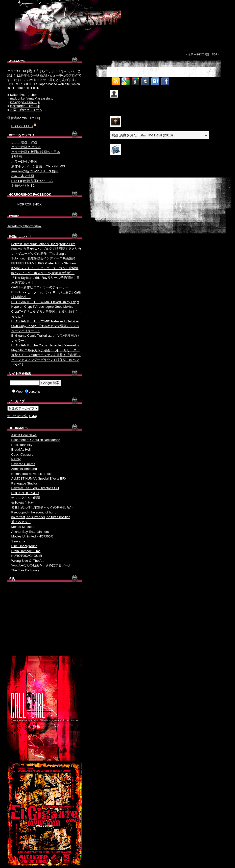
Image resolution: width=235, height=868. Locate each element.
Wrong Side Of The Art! (28, 561)
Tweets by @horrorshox (24, 226)
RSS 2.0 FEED (22, 126)
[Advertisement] (45, 620)
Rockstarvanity (22, 445)
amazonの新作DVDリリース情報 (35, 171)
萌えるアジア (21, 522)
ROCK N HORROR (25, 493)
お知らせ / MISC (23, 186)
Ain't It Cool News (24, 435)
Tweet (175, 80)
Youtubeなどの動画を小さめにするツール (41, 565)
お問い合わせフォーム (26, 110)
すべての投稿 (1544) (22, 416)
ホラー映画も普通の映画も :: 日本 (36, 152)
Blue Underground (24, 546)
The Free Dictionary (25, 570)
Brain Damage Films (26, 551)
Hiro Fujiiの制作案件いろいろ (32, 181)
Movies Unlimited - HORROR (32, 536)
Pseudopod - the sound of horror (35, 512)
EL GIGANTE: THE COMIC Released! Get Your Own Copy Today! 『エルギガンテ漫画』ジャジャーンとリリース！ (45, 326)
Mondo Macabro (23, 527)
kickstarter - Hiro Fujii (25, 106)
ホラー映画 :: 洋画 (24, 142)
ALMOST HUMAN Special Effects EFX (39, 478)
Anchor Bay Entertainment (30, 532)
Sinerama (18, 541)
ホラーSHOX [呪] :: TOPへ (204, 54)
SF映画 (17, 157)
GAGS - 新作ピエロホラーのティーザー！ (42, 287)
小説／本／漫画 (23, 176)
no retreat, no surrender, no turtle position (41, 517)
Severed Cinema (23, 464)
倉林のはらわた (23, 503)
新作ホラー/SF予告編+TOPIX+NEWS (38, 166)
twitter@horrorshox (24, 95)
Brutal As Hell (21, 449)
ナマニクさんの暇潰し (27, 498)
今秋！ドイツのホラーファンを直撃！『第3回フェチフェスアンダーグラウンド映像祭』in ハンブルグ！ (46, 360)
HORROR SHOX (29, 204)
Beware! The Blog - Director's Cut (35, 488)
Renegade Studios (25, 483)
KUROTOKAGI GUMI (27, 556)
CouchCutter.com (24, 454)
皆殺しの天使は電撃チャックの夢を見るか (42, 507)
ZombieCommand (24, 469)
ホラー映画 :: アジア (26, 147)
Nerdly (16, 459)
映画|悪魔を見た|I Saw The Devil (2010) (142, 135)
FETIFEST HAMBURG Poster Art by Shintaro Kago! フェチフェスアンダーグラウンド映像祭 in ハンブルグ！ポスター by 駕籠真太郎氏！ (45, 268)
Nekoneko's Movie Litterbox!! (32, 474)
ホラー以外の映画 (24, 162)
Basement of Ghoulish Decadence (36, 440)
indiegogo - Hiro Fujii (25, 102)
